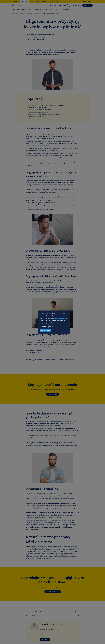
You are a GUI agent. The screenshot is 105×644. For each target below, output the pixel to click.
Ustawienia (52, 326)
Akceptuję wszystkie (45, 330)
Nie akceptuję (44, 326)
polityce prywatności (58, 319)
